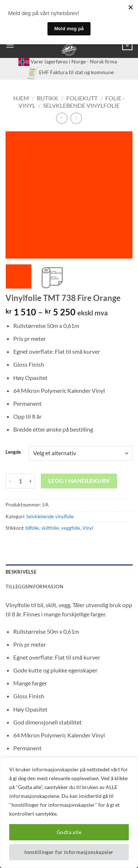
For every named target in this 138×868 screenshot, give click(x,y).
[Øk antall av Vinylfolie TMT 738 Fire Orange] (31, 481)
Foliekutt (82, 98)
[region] (69, 813)
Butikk (47, 98)
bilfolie (32, 528)
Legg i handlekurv (79, 481)
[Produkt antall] (20, 481)
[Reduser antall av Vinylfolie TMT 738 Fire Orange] (10, 481)
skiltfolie (50, 528)
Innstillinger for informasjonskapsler (69, 852)
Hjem (21, 98)
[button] (10, 45)
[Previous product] (76, 118)
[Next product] (62, 118)
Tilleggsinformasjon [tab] (34, 587)
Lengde (13, 452)
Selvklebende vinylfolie (81, 105)
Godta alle (69, 832)
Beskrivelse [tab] (21, 572)
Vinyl (88, 528)
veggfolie (71, 528)
